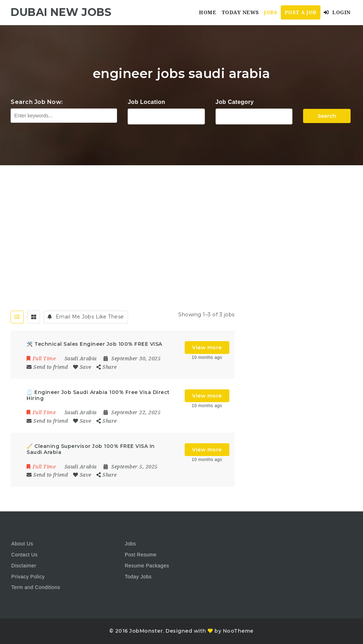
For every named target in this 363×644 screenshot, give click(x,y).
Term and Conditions (36, 587)
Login (337, 12)
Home (208, 12)
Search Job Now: (37, 102)
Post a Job (301, 12)
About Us (22, 544)
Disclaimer (24, 566)
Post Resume (141, 555)
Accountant (254, 116)
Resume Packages (147, 566)
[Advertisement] (181, 218)
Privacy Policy (28, 577)
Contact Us (24, 555)
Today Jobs (138, 577)
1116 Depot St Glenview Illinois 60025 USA (166, 116)
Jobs (271, 12)
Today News (240, 12)
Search (327, 116)
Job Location (146, 102)
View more (207, 348)
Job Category (235, 102)
